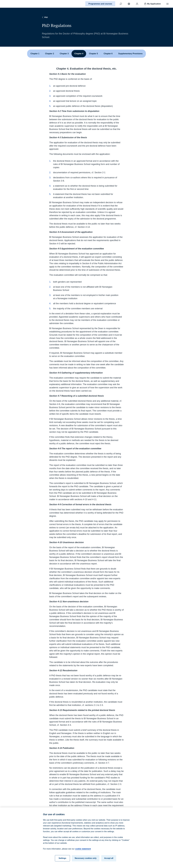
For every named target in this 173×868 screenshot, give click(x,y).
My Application (152, 4)
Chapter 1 (35, 54)
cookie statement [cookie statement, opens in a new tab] (83, 850)
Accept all (109, 860)
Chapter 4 (79, 54)
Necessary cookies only (86, 860)
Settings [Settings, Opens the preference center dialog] (62, 860)
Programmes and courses (100, 4)
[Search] (121, 4)
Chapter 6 (108, 54)
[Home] (10, 4)
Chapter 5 (93, 54)
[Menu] (167, 4)
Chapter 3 (64, 54)
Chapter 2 (49, 54)
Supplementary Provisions (130, 54)
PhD (45, 17)
